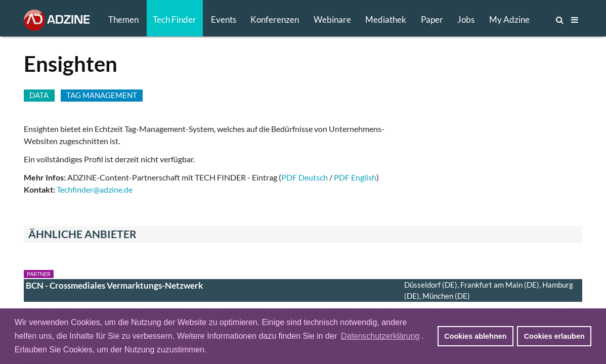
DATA (39, 95)
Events (224, 19)
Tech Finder (175, 19)
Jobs (466, 19)
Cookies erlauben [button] (554, 336)
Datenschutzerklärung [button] (380, 336)
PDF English (355, 177)
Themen (123, 19)
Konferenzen (275, 19)
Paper (432, 19)
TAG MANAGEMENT (102, 95)
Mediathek (386, 19)
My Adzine (509, 19)
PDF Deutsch (305, 177)
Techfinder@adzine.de (95, 189)
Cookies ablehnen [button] (475, 336)
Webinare (332, 19)
